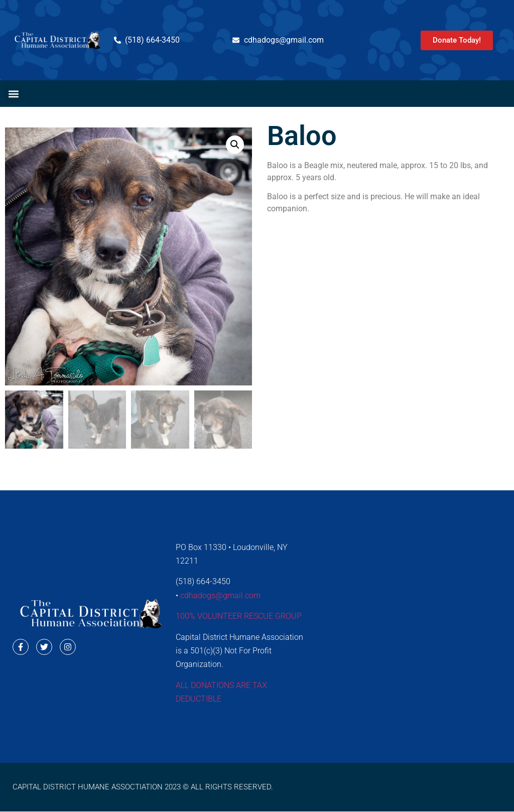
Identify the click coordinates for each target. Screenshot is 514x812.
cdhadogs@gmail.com (220, 595)
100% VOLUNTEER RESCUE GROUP (239, 616)
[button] (13, 94)
